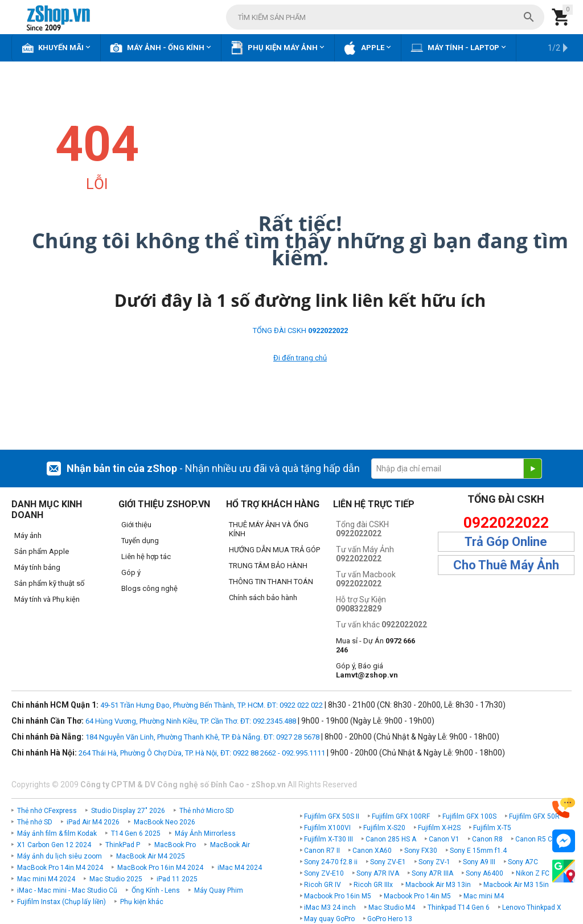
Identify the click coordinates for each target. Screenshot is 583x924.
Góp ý (131, 572)
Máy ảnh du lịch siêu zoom (59, 856)
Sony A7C (523, 862)
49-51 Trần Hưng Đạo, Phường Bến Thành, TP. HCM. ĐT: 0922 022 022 (212, 705)
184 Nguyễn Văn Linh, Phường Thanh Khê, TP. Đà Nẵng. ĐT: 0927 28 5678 (202, 737)
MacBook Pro (175, 845)
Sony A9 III (479, 862)
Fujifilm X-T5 (492, 828)
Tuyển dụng (140, 541)
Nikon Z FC (533, 873)
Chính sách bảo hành (263, 597)
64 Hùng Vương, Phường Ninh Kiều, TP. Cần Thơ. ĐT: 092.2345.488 (191, 721)
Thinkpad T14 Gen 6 (459, 907)
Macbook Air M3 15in (516, 885)
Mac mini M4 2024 (46, 879)
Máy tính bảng (37, 567)
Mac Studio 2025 (116, 879)
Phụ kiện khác (142, 902)
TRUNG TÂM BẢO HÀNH (268, 566)
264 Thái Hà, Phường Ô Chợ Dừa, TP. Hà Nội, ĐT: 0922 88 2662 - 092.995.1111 (202, 753)
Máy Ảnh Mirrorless (205, 833)
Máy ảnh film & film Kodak (57, 833)
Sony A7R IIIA (432, 873)
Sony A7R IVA (378, 873)
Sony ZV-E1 (388, 862)
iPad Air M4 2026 (93, 822)
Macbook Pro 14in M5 (417, 896)
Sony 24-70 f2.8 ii (331, 862)
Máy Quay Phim (219, 890)
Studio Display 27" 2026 (128, 811)
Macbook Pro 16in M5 (338, 896)
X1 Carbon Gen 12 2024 (54, 845)
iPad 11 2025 (177, 879)
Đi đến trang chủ (300, 358)
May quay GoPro (329, 919)
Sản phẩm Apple (42, 551)
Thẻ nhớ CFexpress (47, 811)
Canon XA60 (372, 851)
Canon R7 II (322, 851)
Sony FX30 (421, 851)
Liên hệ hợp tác (146, 557)
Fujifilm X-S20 (384, 828)
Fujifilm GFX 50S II (332, 816)
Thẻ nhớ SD (35, 822)
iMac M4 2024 (240, 868)
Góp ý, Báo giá (367, 670)
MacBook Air (230, 845)
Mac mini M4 (484, 896)
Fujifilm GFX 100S (469, 816)
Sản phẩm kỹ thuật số (49, 583)
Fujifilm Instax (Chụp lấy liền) (61, 902)
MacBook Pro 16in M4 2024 (160, 868)
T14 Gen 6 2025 (136, 833)
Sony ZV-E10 (324, 873)
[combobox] (385, 17)
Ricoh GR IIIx (373, 885)
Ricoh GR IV (323, 885)
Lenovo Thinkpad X (532, 907)
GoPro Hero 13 (390, 919)
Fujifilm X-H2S (439, 828)
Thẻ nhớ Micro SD (207, 811)
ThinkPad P (123, 845)
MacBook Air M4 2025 (151, 856)
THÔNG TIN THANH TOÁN (271, 582)
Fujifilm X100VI (327, 828)
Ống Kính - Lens (156, 890)
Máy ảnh (28, 535)
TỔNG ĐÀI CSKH (300, 330)
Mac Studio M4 (392, 907)
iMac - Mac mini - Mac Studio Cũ (67, 890)
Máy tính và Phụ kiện (47, 599)
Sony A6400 (485, 873)
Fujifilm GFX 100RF (401, 816)
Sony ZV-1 (434, 862)
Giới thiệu (136, 525)
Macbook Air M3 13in (438, 885)
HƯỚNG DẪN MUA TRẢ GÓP (274, 550)
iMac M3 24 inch (330, 907)
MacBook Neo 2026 (165, 822)
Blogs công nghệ (149, 588)
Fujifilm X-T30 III (329, 839)
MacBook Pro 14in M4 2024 (60, 868)
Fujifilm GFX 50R (534, 816)
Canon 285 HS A (391, 839)
